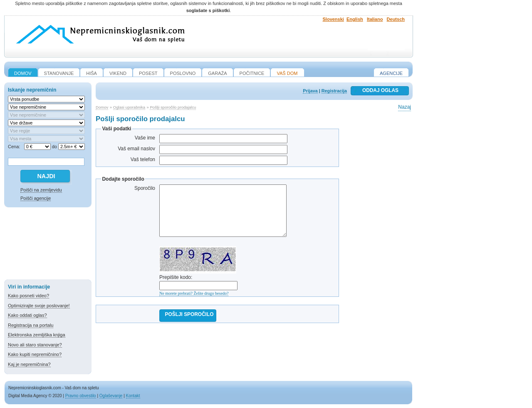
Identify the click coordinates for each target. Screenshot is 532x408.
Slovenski (333, 19)
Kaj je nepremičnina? (29, 364)
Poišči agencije (36, 198)
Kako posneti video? (28, 296)
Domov (102, 107)
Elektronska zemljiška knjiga (37, 335)
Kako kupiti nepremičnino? (35, 354)
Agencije (391, 73)
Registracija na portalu (31, 325)
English (355, 19)
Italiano (375, 19)
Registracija (334, 91)
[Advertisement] (48, 245)
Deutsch (396, 19)
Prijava (310, 91)
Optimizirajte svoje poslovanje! (39, 306)
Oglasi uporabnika (129, 107)
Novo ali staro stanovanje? (35, 345)
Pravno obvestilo (81, 396)
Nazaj (405, 107)
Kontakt (133, 396)
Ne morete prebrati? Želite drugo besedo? (194, 293)
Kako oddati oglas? (27, 315)
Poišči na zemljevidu (41, 190)
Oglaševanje (111, 396)
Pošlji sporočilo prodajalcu (173, 107)
